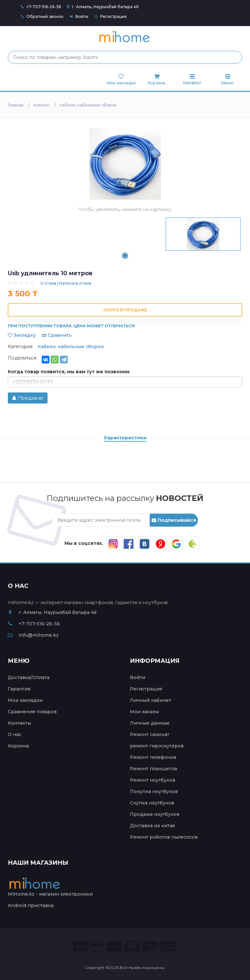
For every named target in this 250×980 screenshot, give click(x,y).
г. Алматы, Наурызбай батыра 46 (103, 7)
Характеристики (125, 438)
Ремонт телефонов (153, 757)
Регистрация (111, 16)
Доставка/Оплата (29, 677)
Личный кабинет (151, 700)
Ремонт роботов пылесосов (164, 837)
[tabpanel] (203, 234)
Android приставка (31, 905)
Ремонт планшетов (153, 769)
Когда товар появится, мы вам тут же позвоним (69, 372)
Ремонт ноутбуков (153, 780)
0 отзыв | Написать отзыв (66, 283)
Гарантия (19, 689)
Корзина (18, 746)
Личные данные (150, 723)
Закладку (22, 335)
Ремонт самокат (150, 734)
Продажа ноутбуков (155, 814)
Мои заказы (144, 712)
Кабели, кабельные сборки (71, 347)
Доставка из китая (152, 826)
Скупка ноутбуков (152, 803)
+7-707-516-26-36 (44, 7)
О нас (15, 734)
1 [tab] (125, 256)
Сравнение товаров (32, 712)
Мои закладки (25, 700)
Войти (79, 16)
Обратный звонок (42, 16)
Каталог (192, 80)
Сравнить (57, 335)
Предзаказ (28, 398)
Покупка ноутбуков (154, 791)
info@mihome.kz (33, 635)
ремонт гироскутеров (157, 746)
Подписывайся (174, 520)
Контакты (19, 723)
